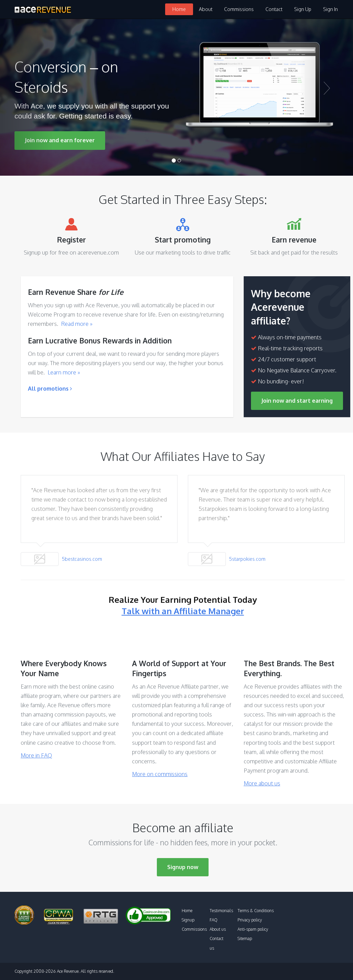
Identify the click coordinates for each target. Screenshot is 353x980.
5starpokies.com (247, 559)
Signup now (183, 867)
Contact (274, 9)
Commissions (239, 9)
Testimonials (221, 911)
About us (218, 929)
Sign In (330, 9)
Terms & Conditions (256, 911)
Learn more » (64, 372)
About (206, 9)
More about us (262, 783)
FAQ (214, 920)
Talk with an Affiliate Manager (183, 611)
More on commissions (160, 774)
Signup (188, 920)
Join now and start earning (297, 401)
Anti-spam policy (253, 929)
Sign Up (303, 9)
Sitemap (245, 938)
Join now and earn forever (60, 140)
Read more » (77, 324)
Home (179, 9)
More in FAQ (36, 755)
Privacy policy (250, 920)
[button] (27, 97)
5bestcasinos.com (82, 559)
